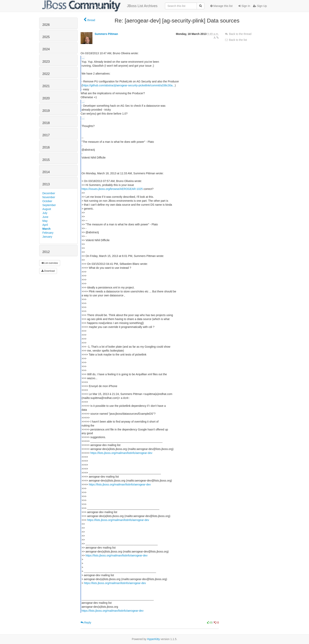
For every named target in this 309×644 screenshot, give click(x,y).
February (48, 233)
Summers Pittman (106, 34)
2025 (46, 37)
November (49, 197)
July (45, 213)
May (45, 221)
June (45, 217)
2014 (46, 172)
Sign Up (260, 6)
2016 (46, 147)
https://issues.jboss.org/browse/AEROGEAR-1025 (112, 189)
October (47, 201)
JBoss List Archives (100, 6)
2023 (46, 62)
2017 (46, 135)
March (46, 229)
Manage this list (221, 6)
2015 (46, 160)
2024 (46, 49)
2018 (46, 123)
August (47, 209)
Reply (86, 623)
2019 (46, 111)
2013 (46, 184)
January (47, 237)
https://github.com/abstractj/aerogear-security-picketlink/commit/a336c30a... (128, 85)
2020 (46, 98)
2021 (46, 86)
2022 (46, 74)
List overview (50, 263)
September (49, 205)
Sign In (244, 6)
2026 (46, 25)
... (83, 58)
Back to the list (236, 40)
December (49, 193)
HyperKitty (154, 639)
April (45, 225)
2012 (46, 252)
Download (48, 271)
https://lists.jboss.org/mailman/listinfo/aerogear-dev (121, 453)
